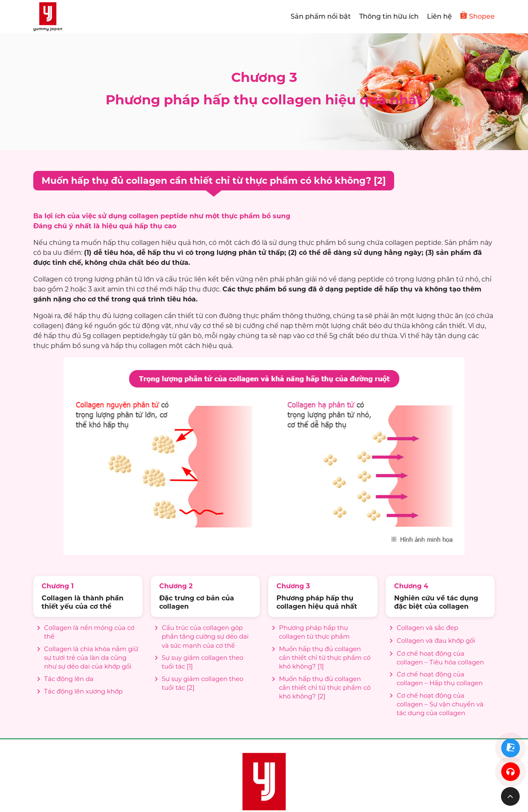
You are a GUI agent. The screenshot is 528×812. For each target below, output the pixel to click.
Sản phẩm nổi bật (321, 16)
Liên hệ (439, 16)
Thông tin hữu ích (389, 16)
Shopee (477, 16)
